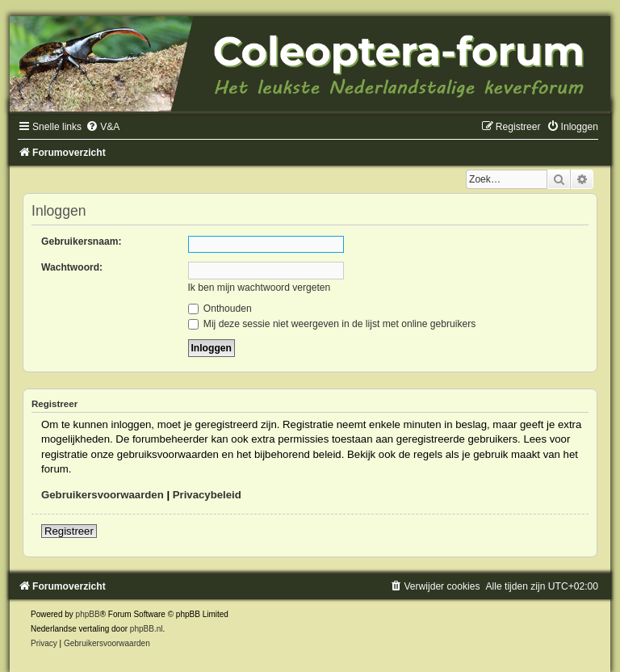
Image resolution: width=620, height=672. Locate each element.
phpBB (88, 614)
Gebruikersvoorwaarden (103, 495)
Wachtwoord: (72, 267)
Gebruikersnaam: (81, 241)
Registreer (69, 531)
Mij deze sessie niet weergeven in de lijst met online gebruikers (332, 324)
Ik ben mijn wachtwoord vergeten (260, 288)
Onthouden (220, 309)
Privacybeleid (207, 495)
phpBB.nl (147, 629)
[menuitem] (103, 127)
